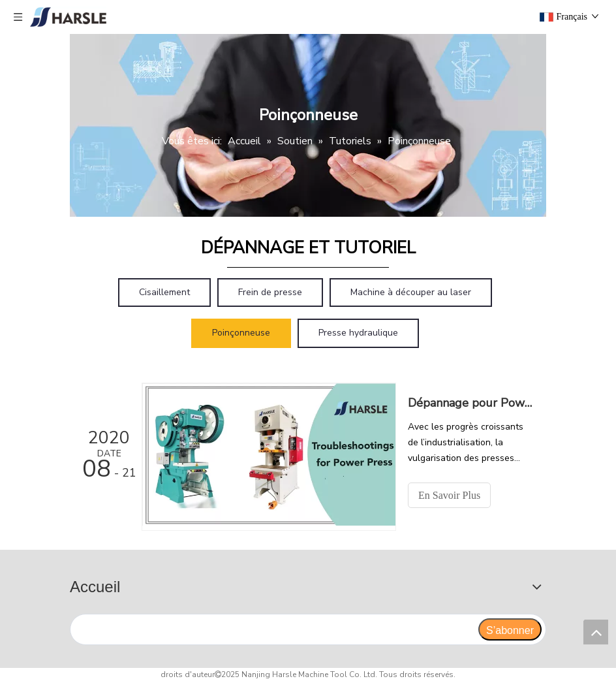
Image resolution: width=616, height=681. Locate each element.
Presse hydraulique (358, 333)
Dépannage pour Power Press (470, 403)
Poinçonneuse (241, 333)
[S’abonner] (510, 629)
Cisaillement (164, 292)
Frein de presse (270, 292)
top (596, 632)
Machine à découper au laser (411, 292)
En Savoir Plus (449, 495)
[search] (274, 629)
